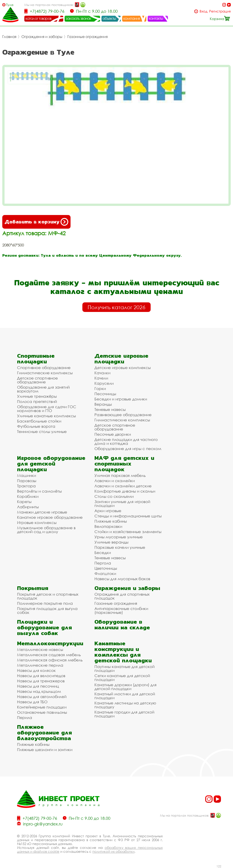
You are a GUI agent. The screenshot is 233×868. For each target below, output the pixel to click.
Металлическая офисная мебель (50, 660)
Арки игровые (108, 511)
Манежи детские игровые (42, 512)
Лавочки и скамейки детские (123, 486)
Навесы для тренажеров (41, 681)
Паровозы (27, 481)
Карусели (104, 383)
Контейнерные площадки (42, 707)
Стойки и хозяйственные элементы (128, 532)
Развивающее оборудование (123, 415)
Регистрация (220, 11)
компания (132, 18)
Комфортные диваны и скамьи (125, 491)
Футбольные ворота (36, 426)
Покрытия (33, 588)
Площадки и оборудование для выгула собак (44, 627)
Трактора (26, 486)
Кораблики (28, 496)
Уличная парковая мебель (120, 475)
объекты (109, 18)
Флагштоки (105, 573)
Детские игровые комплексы (123, 368)
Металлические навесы (40, 649)
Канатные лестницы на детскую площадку (125, 705)
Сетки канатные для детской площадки (122, 678)
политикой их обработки (113, 851)
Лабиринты (28, 507)
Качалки (102, 373)
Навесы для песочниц (38, 686)
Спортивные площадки (36, 359)
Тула (10, 5)
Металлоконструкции (50, 643)
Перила (25, 717)
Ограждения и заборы (42, 37)
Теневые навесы (110, 409)
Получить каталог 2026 (116, 307)
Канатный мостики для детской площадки (125, 696)
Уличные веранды (111, 542)
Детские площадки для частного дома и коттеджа (126, 441)
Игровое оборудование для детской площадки (51, 464)
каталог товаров (38, 18)
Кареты (24, 502)
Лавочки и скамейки (115, 481)
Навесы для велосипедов (41, 676)
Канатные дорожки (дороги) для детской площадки (125, 687)
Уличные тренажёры (37, 396)
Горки (100, 388)
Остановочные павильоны (42, 712)
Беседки (103, 553)
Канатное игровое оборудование (50, 517)
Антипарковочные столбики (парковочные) (121, 610)
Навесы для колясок (36, 670)
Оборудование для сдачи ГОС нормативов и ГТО (47, 409)
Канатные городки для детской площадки (124, 714)
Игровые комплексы (37, 523)
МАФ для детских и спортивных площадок (124, 464)
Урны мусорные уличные (119, 537)
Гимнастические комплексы (45, 373)
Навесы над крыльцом (39, 691)
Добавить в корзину (36, 222)
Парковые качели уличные (120, 547)
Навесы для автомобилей (42, 697)
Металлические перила (40, 665)
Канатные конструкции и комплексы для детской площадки (123, 652)
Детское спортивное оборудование (37, 380)
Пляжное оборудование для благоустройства (44, 733)
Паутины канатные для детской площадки (124, 668)
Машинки (27, 475)
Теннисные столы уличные (42, 431)
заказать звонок (79, 18)
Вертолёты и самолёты (39, 491)
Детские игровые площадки (121, 359)
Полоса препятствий (37, 401)
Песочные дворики (113, 434)
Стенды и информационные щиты (128, 516)
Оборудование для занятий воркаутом (43, 389)
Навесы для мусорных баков (122, 579)
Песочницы (105, 394)
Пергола (103, 563)
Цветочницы (106, 568)
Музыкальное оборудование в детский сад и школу (46, 530)
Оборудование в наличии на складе (122, 625)
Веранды (103, 404)
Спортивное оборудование (44, 368)
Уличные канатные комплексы (46, 416)
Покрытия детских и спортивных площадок (48, 596)
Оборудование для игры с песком (128, 449)
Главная (9, 37)
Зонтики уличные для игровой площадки (122, 504)
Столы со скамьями (114, 496)
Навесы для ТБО (32, 702)
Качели (101, 378)
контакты (156, 18)
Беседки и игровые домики (121, 399)
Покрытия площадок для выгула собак (47, 610)
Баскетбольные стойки (39, 421)
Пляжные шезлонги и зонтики (45, 750)
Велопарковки (108, 526)
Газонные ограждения (87, 37)
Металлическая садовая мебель (49, 655)
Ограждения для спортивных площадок (122, 596)
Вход (204, 11)
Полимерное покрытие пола (45, 603)
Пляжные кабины (111, 521)
